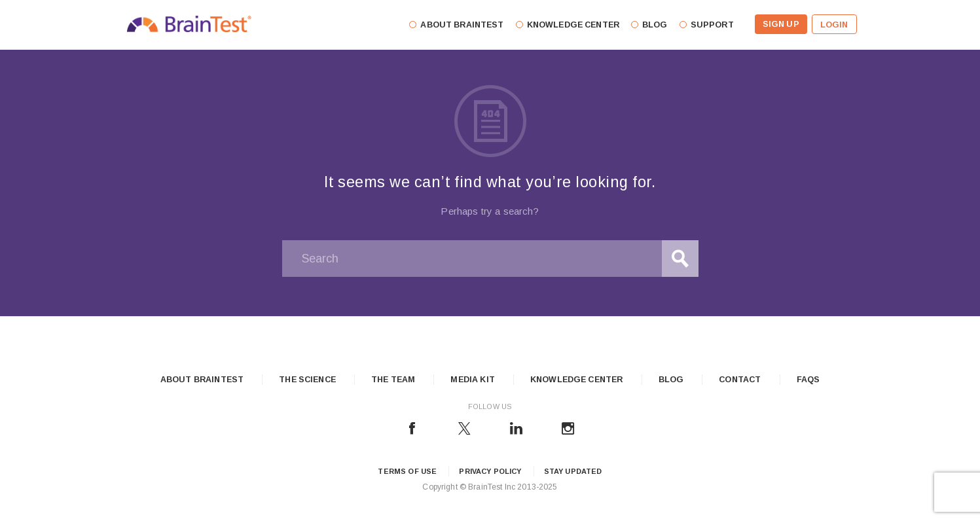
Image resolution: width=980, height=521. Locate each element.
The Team (393, 380)
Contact (740, 380)
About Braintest (202, 380)
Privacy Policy (490, 471)
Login (834, 25)
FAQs (808, 380)
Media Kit (472, 380)
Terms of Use (407, 471)
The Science (307, 380)
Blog (671, 380)
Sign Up (781, 24)
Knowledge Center (576, 380)
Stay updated (573, 471)
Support (712, 25)
